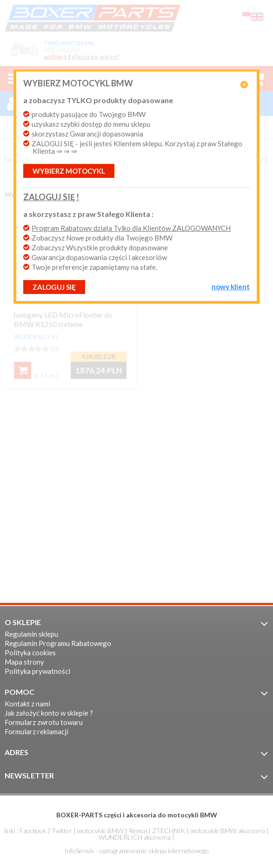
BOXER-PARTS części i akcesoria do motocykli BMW (137, 815)
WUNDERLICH (36, 336)
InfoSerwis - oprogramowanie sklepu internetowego (136, 851)
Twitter (62, 831)
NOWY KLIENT (231, 287)
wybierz (55, 57)
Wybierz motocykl (69, 171)
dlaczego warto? (96, 57)
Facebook (33, 831)
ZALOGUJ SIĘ (54, 287)
